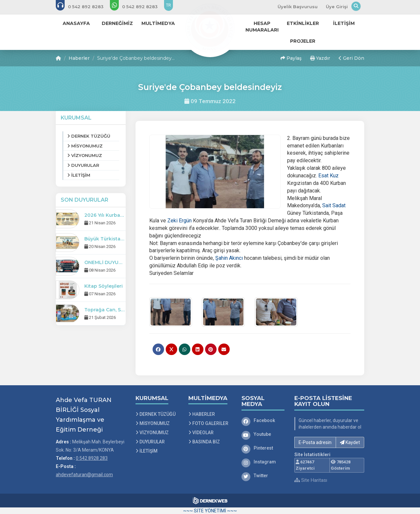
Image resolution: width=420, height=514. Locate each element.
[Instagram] (263, 462)
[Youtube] (263, 434)
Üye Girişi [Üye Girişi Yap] (337, 7)
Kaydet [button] (350, 442)
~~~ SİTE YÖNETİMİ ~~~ (210, 511)
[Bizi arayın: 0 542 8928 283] (84, 7)
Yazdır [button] (320, 58)
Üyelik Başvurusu (298, 7)
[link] (328, 176)
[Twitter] (263, 476)
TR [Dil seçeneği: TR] (168, 5)
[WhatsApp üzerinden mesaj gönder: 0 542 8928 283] (138, 7)
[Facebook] (263, 420)
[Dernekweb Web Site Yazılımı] (210, 501)
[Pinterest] (263, 448)
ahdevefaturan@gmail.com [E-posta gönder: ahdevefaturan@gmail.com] (84, 475)
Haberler (79, 58)
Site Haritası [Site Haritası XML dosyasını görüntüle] (311, 480)
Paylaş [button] (291, 58)
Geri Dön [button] (351, 58)
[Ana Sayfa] (210, 28)
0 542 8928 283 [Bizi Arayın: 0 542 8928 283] (92, 458)
